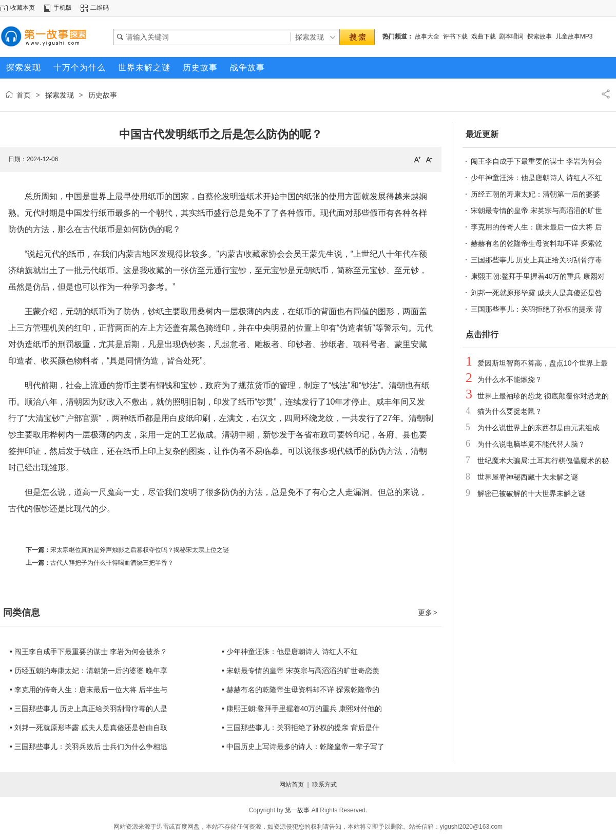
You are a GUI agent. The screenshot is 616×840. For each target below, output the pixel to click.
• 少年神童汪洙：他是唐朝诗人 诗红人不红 (290, 652)
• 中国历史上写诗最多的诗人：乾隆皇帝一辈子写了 (303, 747)
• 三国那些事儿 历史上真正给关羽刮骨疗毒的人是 (89, 709)
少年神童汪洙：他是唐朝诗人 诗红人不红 (536, 178)
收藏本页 (23, 8)
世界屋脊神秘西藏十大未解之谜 (528, 477)
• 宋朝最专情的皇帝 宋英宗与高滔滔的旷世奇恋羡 (301, 671)
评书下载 (455, 36)
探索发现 (60, 95)
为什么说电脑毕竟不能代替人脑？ (531, 444)
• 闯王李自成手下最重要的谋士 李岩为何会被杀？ (89, 652)
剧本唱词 (511, 36)
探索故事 (540, 36)
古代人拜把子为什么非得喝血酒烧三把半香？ (112, 563)
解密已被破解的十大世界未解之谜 (531, 493)
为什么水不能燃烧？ (510, 379)
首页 (24, 95)
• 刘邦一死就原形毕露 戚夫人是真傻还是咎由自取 (89, 728)
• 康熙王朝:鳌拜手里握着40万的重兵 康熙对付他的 (302, 709)
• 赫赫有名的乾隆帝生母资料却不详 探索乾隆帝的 (301, 690)
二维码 (100, 8)
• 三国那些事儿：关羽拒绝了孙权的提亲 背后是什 (301, 728)
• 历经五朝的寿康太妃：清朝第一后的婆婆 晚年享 (89, 671)
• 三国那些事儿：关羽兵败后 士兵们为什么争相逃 (89, 747)
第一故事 (297, 810)
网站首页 (292, 785)
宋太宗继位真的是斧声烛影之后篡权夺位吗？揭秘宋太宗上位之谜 (140, 550)
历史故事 (103, 95)
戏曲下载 (484, 36)
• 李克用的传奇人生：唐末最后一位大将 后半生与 (89, 690)
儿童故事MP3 (574, 36)
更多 (428, 613)
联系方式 (324, 785)
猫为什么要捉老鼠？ (510, 411)
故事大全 (427, 36)
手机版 (63, 8)
